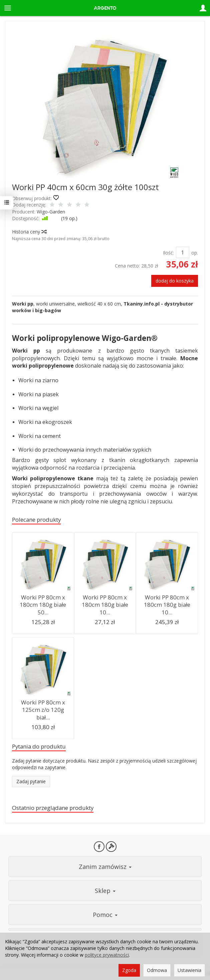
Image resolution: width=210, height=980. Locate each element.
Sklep (105, 891)
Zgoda (129, 970)
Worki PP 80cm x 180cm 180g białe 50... (43, 605)
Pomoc (105, 915)
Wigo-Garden (51, 212)
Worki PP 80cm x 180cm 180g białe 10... (105, 605)
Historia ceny (29, 232)
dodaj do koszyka (175, 281)
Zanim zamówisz (105, 867)
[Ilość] (183, 253)
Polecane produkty (36, 520)
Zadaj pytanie (31, 781)
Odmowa (157, 970)
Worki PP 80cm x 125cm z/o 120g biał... (43, 710)
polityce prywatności (107, 955)
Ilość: (168, 253)
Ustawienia (189, 970)
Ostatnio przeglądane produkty (53, 808)
